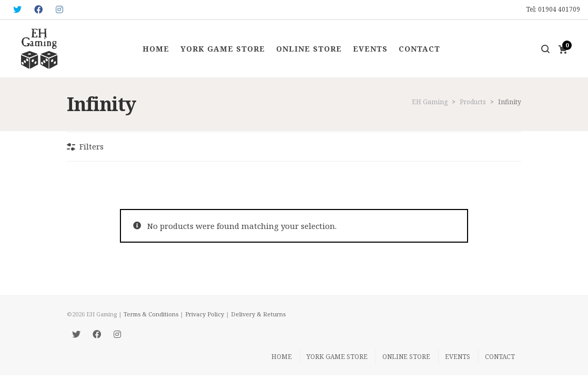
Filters (92, 146)
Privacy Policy (205, 314)
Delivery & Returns (258, 314)
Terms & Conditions (151, 314)
